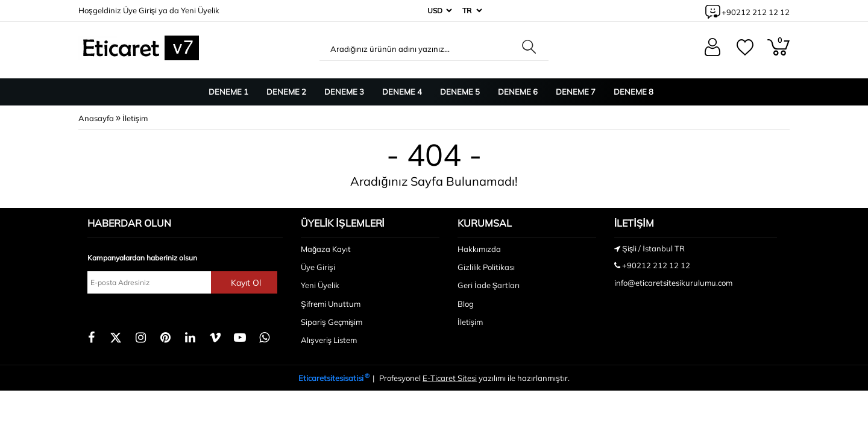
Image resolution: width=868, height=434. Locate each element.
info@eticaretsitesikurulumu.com (673, 283)
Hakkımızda (479, 249)
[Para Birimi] (439, 11)
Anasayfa (96, 118)
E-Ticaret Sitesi (450, 378)
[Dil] (471, 11)
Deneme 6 (518, 92)
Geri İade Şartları (489, 285)
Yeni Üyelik (200, 10)
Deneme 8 (634, 92)
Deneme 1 (228, 92)
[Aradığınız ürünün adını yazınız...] (418, 49)
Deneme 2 (286, 92)
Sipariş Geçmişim (332, 322)
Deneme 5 (460, 92)
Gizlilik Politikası (486, 267)
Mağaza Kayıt (326, 249)
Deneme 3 (344, 92)
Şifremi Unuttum (331, 304)
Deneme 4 (402, 92)
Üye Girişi (140, 10)
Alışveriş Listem (329, 340)
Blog (466, 304)
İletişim (135, 118)
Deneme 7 (576, 92)
